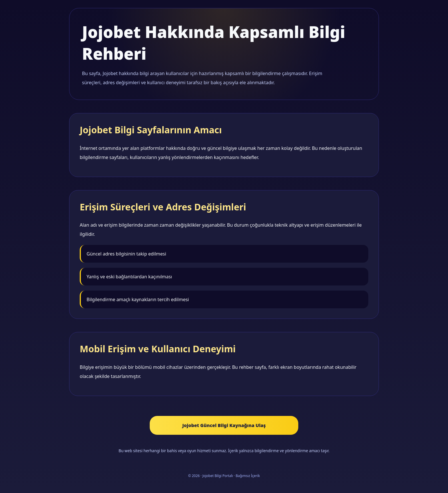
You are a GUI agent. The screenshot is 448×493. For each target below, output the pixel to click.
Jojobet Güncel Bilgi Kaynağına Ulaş (224, 425)
